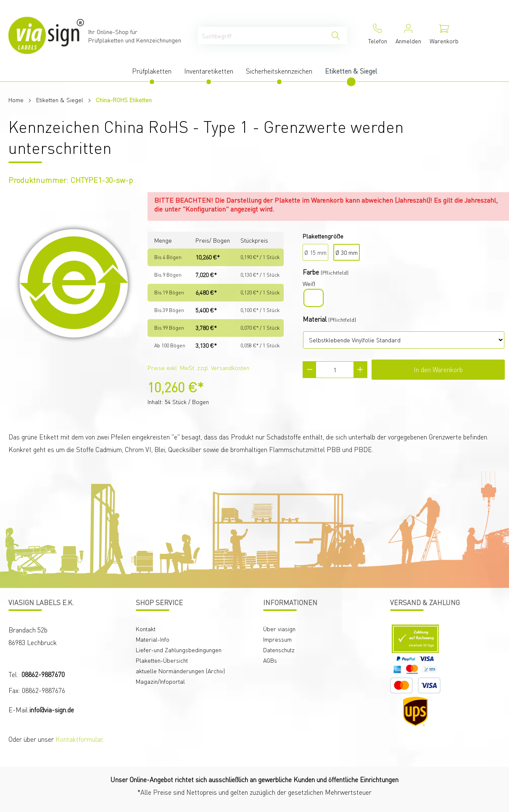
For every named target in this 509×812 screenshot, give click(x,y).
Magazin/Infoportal (160, 681)
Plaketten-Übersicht (162, 660)
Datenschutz (279, 650)
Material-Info (153, 639)
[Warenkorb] (444, 36)
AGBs (270, 660)
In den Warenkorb (438, 369)
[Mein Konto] (408, 36)
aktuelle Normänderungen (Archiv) (180, 671)
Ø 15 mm (315, 252)
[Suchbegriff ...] (261, 36)
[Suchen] (336, 36)
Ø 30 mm (347, 252)
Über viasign (279, 629)
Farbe (311, 272)
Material (315, 319)
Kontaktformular (79, 739)
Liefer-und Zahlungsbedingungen (179, 650)
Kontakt (146, 629)
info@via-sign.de (52, 710)
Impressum (277, 639)
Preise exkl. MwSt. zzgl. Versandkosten (198, 368)
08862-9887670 (43, 674)
